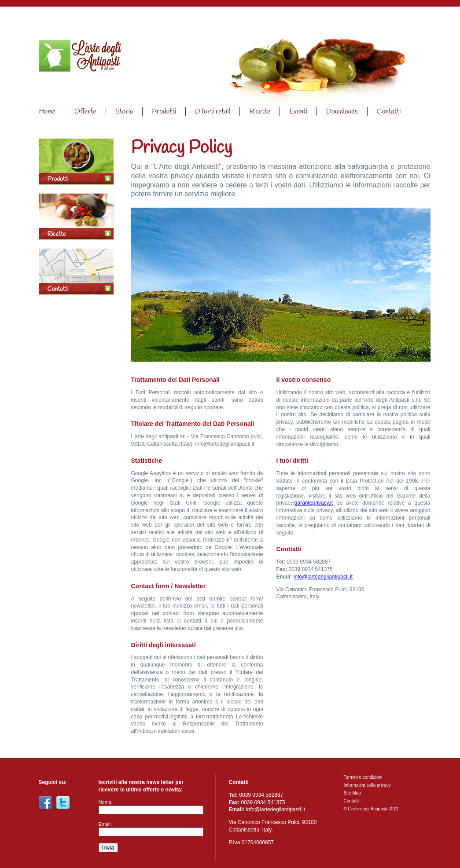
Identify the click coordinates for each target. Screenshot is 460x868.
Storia (124, 112)
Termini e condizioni (363, 777)
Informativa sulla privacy (367, 785)
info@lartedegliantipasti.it (323, 577)
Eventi (298, 112)
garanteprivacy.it (314, 503)
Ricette (260, 112)
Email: (105, 824)
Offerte (85, 112)
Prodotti (164, 112)
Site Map (352, 793)
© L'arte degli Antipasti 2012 (371, 809)
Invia (108, 848)
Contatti (389, 112)
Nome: (106, 802)
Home (80, 60)
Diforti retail (213, 112)
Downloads (342, 112)
